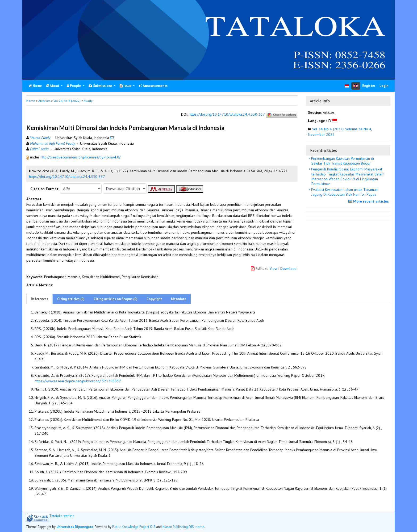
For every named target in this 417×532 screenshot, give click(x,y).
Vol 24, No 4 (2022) (67, 101)
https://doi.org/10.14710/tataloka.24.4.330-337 (227, 115)
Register (369, 86)
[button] (28, 157)
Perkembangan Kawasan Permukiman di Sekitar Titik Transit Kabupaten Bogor (342, 161)
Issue (126, 86)
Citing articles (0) (71, 299)
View (274, 269)
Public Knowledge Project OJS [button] (134, 527)
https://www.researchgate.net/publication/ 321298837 (78, 381)
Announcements (153, 86)
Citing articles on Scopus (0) (116, 299)
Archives (44, 101)
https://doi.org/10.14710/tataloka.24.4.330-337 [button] (67, 177)
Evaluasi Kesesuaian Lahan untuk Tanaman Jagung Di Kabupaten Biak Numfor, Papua (344, 192)
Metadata (179, 299)
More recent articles (369, 201)
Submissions (101, 86)
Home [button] (31, 101)
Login (384, 86)
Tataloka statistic (62, 516)
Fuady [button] (88, 101)
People (74, 86)
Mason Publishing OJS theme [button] (183, 527)
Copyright (154, 299)
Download (288, 269)
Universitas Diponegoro (75, 527)
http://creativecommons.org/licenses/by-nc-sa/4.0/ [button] (80, 157)
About (53, 86)
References (39, 299)
